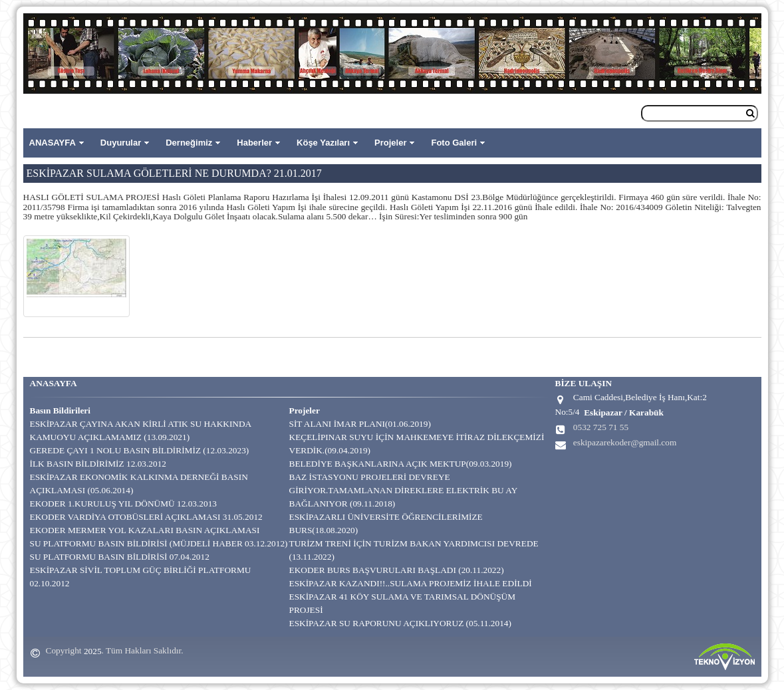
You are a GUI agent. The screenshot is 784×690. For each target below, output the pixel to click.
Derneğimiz (189, 143)
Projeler (390, 143)
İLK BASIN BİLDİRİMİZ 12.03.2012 (98, 464)
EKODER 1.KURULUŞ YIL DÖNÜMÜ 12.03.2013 (124, 504)
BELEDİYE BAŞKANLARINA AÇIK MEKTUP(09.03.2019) (401, 464)
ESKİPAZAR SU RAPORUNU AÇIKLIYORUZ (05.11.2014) (400, 623)
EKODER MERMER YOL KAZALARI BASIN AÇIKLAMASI (145, 530)
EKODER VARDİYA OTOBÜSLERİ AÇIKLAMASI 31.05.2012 (146, 517)
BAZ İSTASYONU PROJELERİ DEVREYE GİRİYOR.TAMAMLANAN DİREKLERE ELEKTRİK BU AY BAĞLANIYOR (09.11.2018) (403, 490)
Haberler (254, 143)
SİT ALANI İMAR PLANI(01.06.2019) (360, 424)
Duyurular (121, 143)
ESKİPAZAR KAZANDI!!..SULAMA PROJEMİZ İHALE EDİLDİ (411, 583)
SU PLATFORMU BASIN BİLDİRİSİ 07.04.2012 (120, 557)
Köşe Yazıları (323, 143)
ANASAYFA (53, 143)
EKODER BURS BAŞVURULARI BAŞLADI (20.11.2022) (397, 570)
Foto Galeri (454, 143)
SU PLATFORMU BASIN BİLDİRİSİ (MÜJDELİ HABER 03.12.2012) (159, 543)
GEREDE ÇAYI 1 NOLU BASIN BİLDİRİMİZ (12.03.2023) (140, 450)
